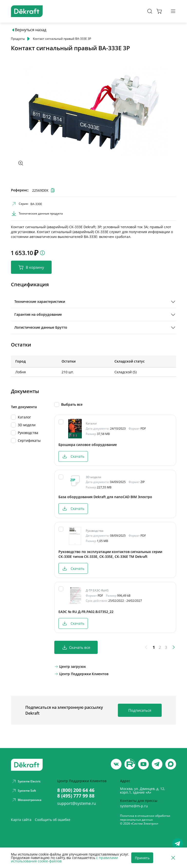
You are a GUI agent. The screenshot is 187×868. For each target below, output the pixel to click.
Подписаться (140, 710)
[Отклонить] (173, 858)
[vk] (116, 764)
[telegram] (157, 764)
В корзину (31, 267)
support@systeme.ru (77, 803)
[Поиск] (150, 11)
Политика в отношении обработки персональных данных (145, 818)
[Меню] (173, 11)
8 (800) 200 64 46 (76, 790)
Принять (142, 858)
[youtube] (130, 764)
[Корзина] (159, 11)
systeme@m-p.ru (134, 806)
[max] (171, 764)
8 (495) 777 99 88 (76, 796)
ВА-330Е (36, 204)
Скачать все (76, 647)
